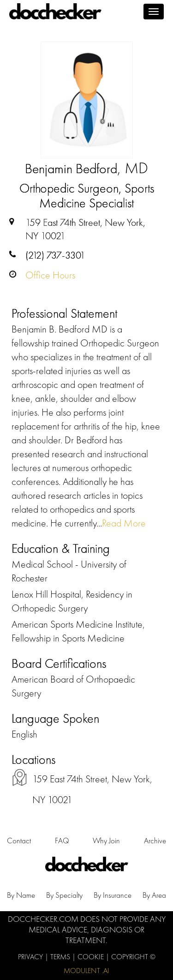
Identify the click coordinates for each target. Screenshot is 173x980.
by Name (21, 895)
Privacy (31, 957)
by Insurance (113, 895)
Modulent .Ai (86, 971)
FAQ (62, 841)
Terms (61, 957)
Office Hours (50, 275)
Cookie (92, 957)
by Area (154, 895)
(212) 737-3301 (55, 255)
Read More (124, 523)
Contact (19, 841)
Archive (155, 841)
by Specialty (64, 895)
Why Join (106, 841)
